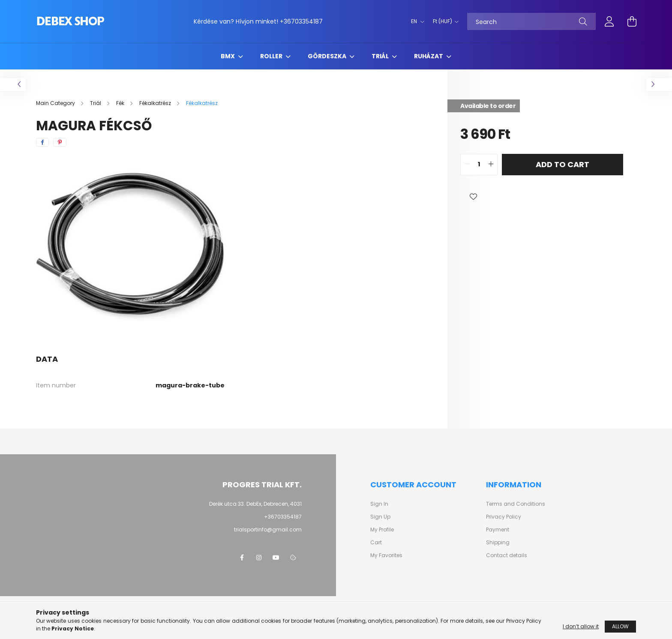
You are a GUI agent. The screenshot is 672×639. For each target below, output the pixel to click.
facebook (242, 558)
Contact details (507, 555)
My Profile (382, 530)
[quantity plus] (491, 165)
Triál (381, 56)
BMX (228, 56)
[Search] (531, 21)
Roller (272, 56)
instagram (259, 558)
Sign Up (380, 517)
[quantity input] (479, 165)
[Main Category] (56, 103)
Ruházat (429, 56)
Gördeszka (328, 56)
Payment (498, 530)
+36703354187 (301, 21)
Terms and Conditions (516, 504)
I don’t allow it (581, 626)
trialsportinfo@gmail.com (268, 529)
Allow (620, 626)
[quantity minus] (467, 165)
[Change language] (415, 21)
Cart (376, 543)
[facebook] (42, 142)
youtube (276, 558)
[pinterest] (60, 142)
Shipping (498, 543)
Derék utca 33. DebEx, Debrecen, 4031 (255, 504)
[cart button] (632, 21)
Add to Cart (562, 164)
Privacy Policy (504, 517)
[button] (473, 197)
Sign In (379, 504)
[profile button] (609, 21)
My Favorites (386, 555)
